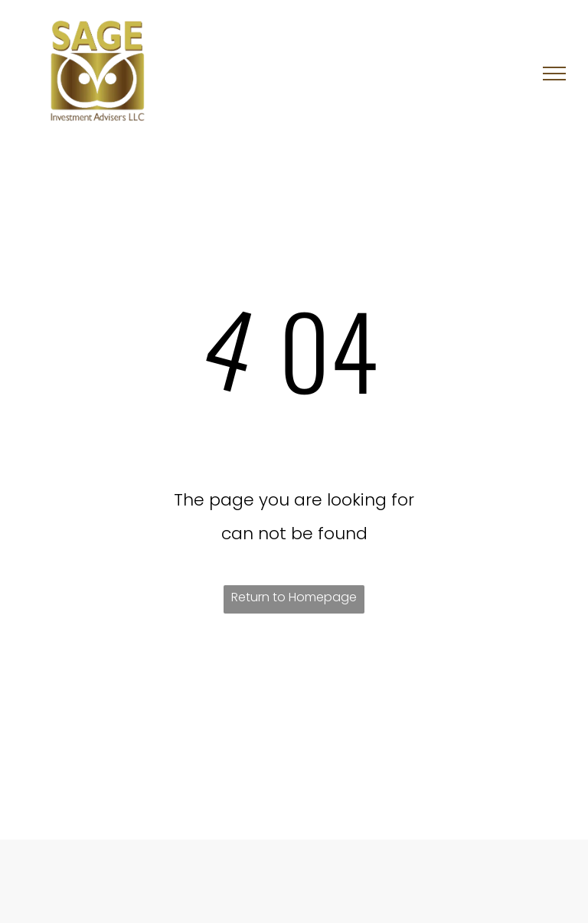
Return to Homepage (294, 597)
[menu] (554, 74)
